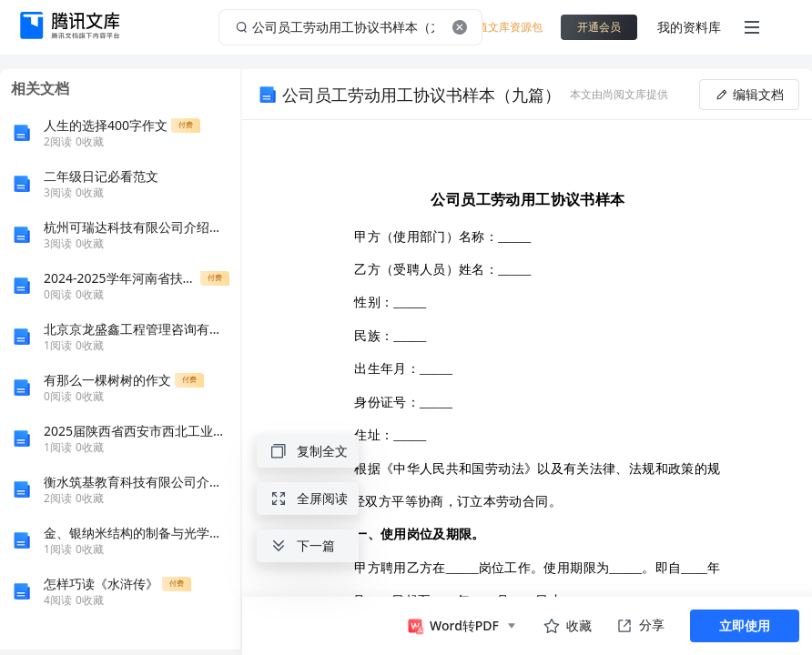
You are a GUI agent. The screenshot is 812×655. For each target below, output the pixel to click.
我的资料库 (689, 27)
